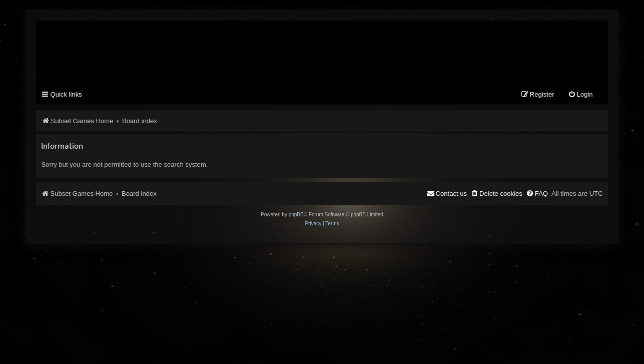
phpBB (296, 215)
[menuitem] (580, 95)
